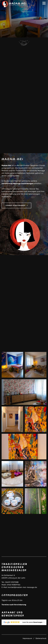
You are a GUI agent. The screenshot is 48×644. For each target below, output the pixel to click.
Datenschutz (41, 638)
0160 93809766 (14, 585)
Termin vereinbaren (16, 205)
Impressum (27, 638)
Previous (40, 34)
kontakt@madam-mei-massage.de (22, 587)
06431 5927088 (12, 582)
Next (43, 34)
